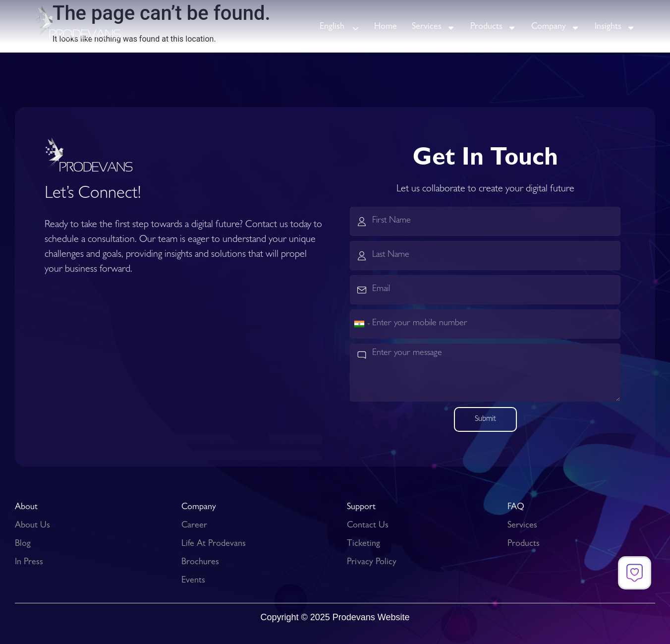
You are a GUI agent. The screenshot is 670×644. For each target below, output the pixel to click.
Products (493, 28)
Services (434, 28)
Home (386, 27)
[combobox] (362, 324)
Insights (615, 28)
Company (556, 28)
